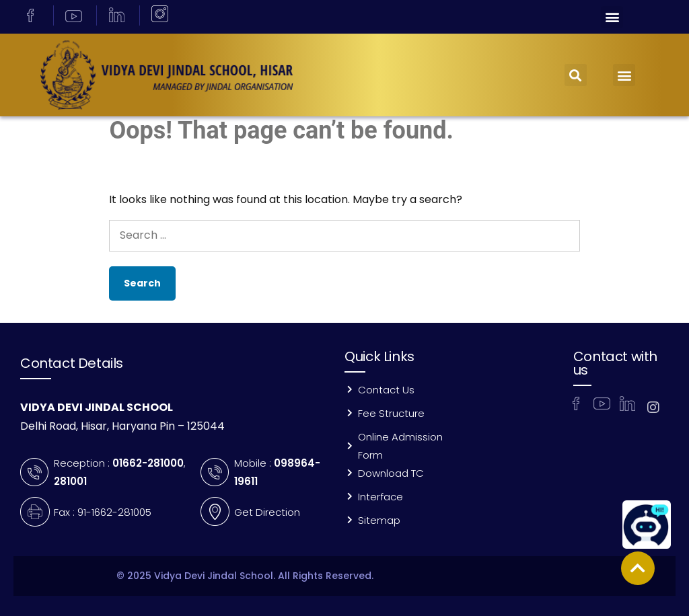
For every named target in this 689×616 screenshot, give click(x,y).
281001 (70, 481)
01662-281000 (148, 463)
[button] (612, 17)
